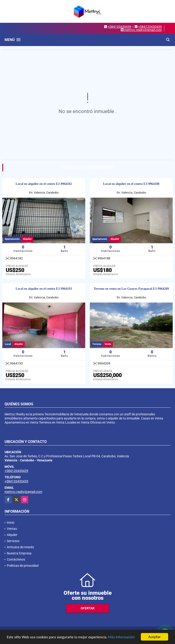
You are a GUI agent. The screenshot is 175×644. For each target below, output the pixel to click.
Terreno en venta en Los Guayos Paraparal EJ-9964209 (131, 289)
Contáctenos (16, 559)
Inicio (11, 522)
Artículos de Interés (20, 547)
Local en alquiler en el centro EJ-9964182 (44, 184)
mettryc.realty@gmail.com (23, 492)
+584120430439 (119, 27)
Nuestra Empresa (19, 553)
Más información (121, 638)
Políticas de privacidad (23, 566)
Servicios (13, 541)
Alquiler (12, 535)
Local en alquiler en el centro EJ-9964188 (131, 184)
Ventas (12, 529)
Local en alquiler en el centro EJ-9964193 (44, 289)
